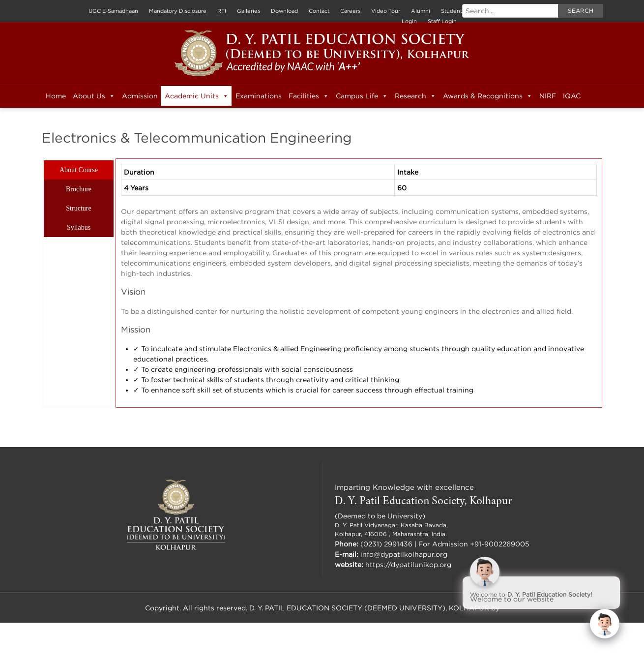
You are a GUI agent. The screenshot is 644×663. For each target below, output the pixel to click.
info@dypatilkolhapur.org (404, 554)
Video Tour (386, 11)
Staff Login (442, 21)
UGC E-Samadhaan (113, 11)
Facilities (309, 96)
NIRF (548, 96)
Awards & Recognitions (488, 96)
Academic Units (197, 96)
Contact (319, 11)
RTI (222, 11)
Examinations (259, 96)
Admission (140, 96)
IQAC (572, 96)
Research (415, 96)
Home (56, 96)
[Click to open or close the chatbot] (605, 624)
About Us (94, 96)
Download (284, 11)
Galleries (249, 11)
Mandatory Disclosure (178, 11)
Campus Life (362, 96)
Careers (350, 11)
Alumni (421, 11)
